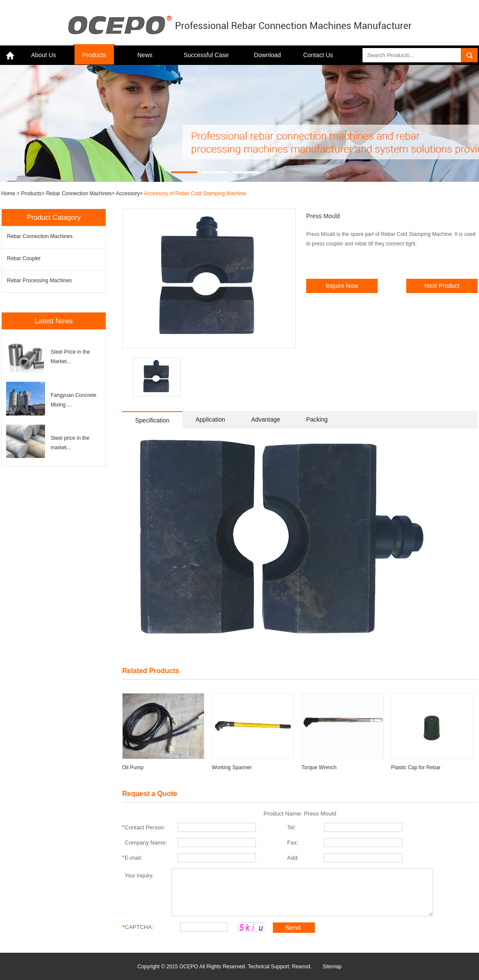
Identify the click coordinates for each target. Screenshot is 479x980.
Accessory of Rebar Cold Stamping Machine (195, 193)
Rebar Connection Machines (79, 193)
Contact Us (318, 55)
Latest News (54, 321)
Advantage (266, 419)
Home (9, 193)
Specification (152, 420)
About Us (44, 55)
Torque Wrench (319, 767)
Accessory (128, 193)
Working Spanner (232, 767)
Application (210, 419)
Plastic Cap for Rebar (416, 767)
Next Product (442, 286)
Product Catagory (54, 218)
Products (94, 55)
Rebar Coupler (24, 258)
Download (267, 55)
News (145, 55)
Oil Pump (133, 767)
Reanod (301, 967)
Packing (317, 419)
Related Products (151, 671)
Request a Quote (150, 794)
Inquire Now (342, 286)
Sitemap (332, 967)
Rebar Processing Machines (39, 280)
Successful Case (206, 55)
